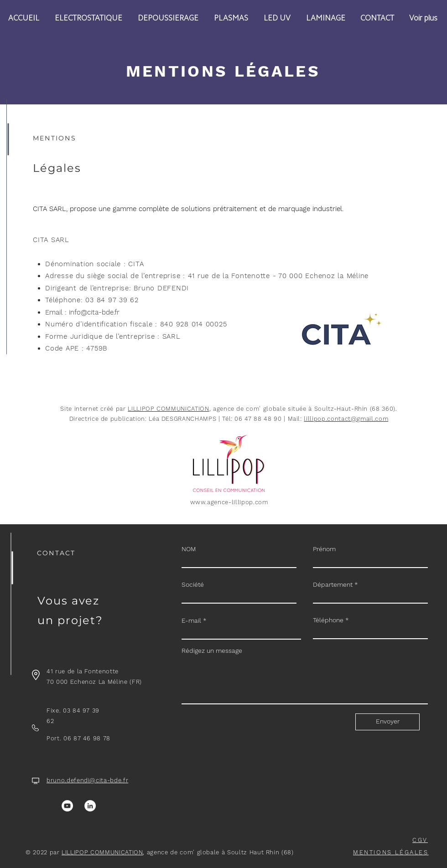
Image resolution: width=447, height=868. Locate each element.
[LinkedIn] (90, 806)
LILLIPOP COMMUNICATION (168, 409)
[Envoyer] (387, 722)
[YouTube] (67, 806)
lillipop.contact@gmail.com (346, 419)
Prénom (324, 549)
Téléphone (328, 620)
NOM (189, 549)
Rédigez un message (212, 651)
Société (193, 584)
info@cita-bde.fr (94, 312)
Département (333, 584)
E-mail (191, 620)
